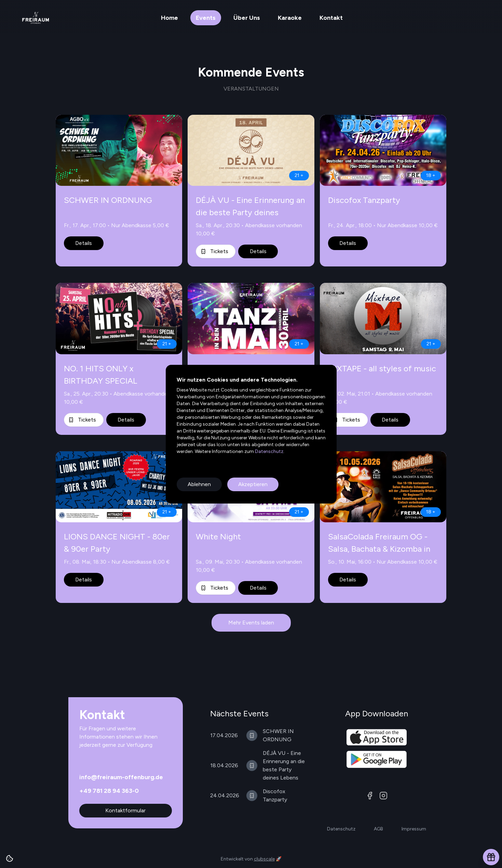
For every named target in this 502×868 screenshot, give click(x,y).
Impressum (414, 829)
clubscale (264, 859)
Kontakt (331, 18)
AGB (378, 829)
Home (169, 18)
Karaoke (290, 18)
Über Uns (247, 18)
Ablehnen (199, 484)
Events (206, 18)
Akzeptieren (253, 484)
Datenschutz (269, 451)
